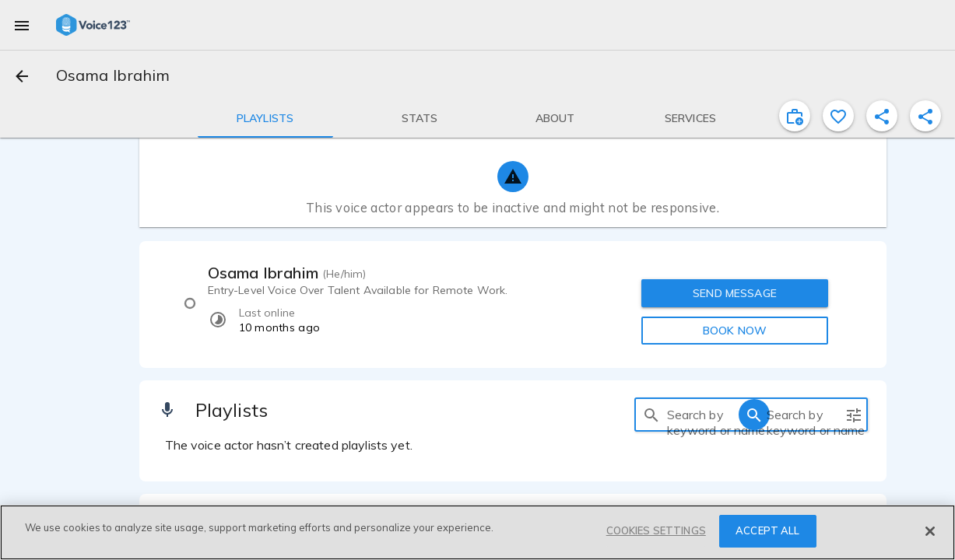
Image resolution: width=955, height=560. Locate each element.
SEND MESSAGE (735, 293)
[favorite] (838, 116)
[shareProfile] (882, 116)
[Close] (930, 531)
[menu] (22, 25)
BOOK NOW (735, 331)
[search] (651, 415)
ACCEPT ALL (767, 530)
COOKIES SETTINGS (656, 530)
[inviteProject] (795, 116)
